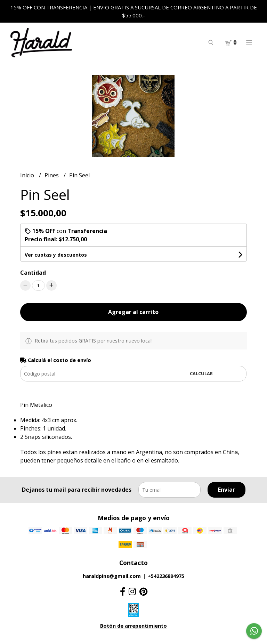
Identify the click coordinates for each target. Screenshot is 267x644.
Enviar (226, 490)
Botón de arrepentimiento (133, 626)
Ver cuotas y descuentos (56, 255)
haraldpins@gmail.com (112, 576)
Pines (52, 175)
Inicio (28, 175)
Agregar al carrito (133, 312)
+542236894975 (166, 576)
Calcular (201, 373)
